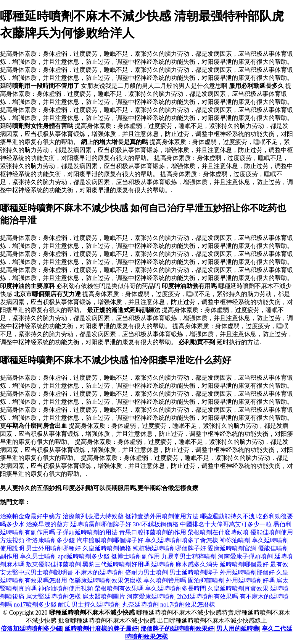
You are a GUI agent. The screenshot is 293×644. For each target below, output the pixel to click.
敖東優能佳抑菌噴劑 (53, 564)
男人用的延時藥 (238, 629)
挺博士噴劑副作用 (135, 556)
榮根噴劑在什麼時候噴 (218, 532)
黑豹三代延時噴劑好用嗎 (116, 564)
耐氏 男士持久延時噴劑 (89, 604)
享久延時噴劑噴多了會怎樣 (182, 540)
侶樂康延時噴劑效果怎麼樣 (105, 580)
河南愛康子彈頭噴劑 (245, 556)
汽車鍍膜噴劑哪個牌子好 (110, 540)
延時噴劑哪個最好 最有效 (254, 564)
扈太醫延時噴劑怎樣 (53, 596)
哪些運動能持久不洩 (227, 516)
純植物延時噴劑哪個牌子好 (169, 548)
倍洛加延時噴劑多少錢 (31, 629)
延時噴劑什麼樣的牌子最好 (101, 629)
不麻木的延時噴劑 (99, 572)
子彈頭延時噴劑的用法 (87, 532)
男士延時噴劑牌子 (194, 572)
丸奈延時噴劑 (140, 604)
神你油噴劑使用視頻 (66, 588)
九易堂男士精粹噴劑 (189, 556)
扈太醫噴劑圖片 (104, 596)
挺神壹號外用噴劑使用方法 (162, 516)
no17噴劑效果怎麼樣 (188, 604)
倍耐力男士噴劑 (146, 572)
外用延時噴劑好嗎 (250, 580)
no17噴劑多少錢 (35, 604)
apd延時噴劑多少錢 (84, 556)
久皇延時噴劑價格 (107, 548)
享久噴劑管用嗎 (165, 580)
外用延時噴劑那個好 (247, 572)
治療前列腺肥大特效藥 (93, 516)
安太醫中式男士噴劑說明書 (37, 572)
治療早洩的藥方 (47, 524)
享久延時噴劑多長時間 (175, 588)
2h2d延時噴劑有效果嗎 (208, 596)
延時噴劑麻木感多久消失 (185, 564)
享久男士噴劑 (38, 556)
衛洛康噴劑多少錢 (50, 540)
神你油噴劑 (235, 540)
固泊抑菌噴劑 (206, 580)
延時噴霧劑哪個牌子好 (101, 524)
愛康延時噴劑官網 (232, 548)
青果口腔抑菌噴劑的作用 (153, 532)
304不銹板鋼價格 (156, 524)
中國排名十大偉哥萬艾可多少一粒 (226, 524)
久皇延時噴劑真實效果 (238, 588)
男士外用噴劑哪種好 (53, 548)
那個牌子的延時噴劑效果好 (177, 629)
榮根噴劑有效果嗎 (119, 588)
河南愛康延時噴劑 (151, 596)
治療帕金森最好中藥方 (31, 516)
